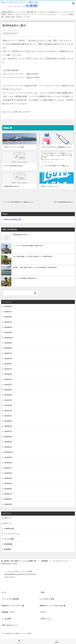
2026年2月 (8, 306)
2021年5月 (8, 411)
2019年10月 (9, 452)
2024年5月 (8, 332)
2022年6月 (8, 374)
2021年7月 (8, 400)
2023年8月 (8, 348)
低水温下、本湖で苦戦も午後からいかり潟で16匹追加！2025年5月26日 (35, 267)
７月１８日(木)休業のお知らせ (14, 166)
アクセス (43, 612)
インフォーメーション (10, 33)
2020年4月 (8, 447)
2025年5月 (8, 317)
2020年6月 (8, 437)
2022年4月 (8, 385)
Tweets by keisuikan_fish (12, 219)
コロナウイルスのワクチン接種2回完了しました (56, 147)
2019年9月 (8, 457)
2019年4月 (8, 483)
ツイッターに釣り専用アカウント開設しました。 (55, 167)
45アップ (8, 518)
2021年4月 (8, 416)
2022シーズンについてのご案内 (14, 147)
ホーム (4, 592)
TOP (20, 561)
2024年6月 (8, 327)
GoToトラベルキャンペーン (50, 186)
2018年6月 (8, 499)
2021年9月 (8, 390)
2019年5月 (8, 478)
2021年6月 (8, 405)
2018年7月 (8, 494)
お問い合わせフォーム (10, 625)
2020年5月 (8, 442)
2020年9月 (8, 426)
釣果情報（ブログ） (9, 612)
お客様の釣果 (9, 529)
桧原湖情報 (8, 544)
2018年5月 (8, 504)
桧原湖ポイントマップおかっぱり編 (52, 606)
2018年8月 (8, 489)
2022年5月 (8, 379)
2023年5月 (8, 364)
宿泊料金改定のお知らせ (12, 186)
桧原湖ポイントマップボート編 (13, 606)
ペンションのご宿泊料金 (10, 599)
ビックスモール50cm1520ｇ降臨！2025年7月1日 (28, 246)
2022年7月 (8, 369)
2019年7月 (8, 468)
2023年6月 (8, 359)
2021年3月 (8, 421)
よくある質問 (6, 619)
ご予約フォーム (45, 619)
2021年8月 (8, 395)
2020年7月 (8, 431)
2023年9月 (8, 343)
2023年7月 (8, 353)
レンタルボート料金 (47, 599)
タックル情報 (9, 539)
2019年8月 (8, 463)
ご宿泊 (42, 592)
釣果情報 (7, 549)
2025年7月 (8, 312)
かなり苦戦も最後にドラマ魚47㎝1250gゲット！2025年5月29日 (33, 256)
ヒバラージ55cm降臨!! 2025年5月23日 (25, 278)
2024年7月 (8, 322)
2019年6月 (8, 473)
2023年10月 (9, 338)
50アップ (8, 523)
